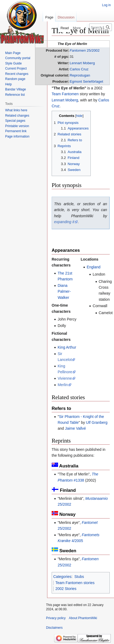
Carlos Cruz (79, 69)
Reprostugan (80, 75)
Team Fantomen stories (75, 583)
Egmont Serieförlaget (86, 81)
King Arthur (67, 347)
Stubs (79, 577)
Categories (62, 577)
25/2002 (85, 50)
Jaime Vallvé (75, 428)
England (94, 267)
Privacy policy (56, 618)
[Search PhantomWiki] (100, 27)
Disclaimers (54, 628)
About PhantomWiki (83, 618)
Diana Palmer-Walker (64, 291)
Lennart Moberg (82, 63)
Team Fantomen (65, 94)
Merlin (63, 385)
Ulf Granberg (97, 422)
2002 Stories (66, 589)
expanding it (64, 222)
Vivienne (65, 378)
